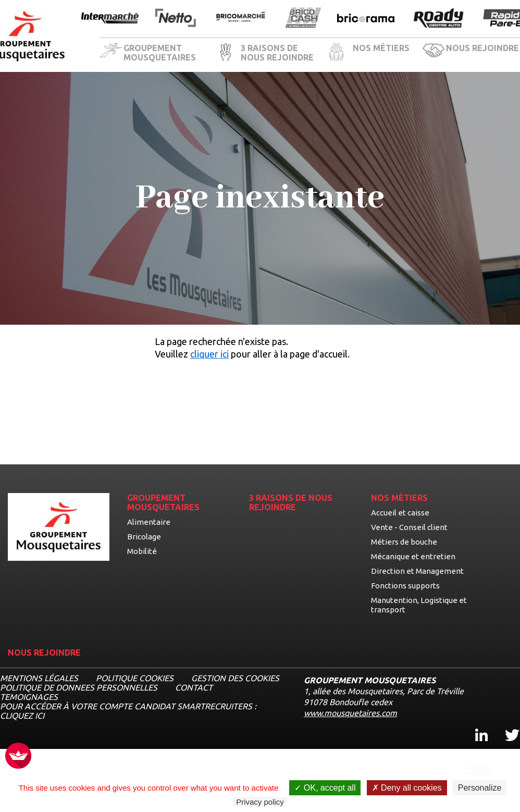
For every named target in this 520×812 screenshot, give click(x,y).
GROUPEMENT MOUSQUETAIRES (160, 53)
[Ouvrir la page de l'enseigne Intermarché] (110, 19)
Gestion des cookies (235, 678)
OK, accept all (325, 788)
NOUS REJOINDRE (482, 48)
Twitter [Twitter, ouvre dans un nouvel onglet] (505, 726)
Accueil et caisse (400, 513)
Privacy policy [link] (260, 802)
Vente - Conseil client (409, 527)
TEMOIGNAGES (29, 697)
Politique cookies (135, 678)
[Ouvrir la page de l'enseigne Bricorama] (366, 19)
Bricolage (144, 537)
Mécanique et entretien (413, 556)
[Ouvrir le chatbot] (479, 773)
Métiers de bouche (404, 542)
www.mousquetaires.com (350, 713)
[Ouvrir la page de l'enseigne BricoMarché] (241, 19)
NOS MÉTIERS (381, 48)
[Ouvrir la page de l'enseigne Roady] (439, 19)
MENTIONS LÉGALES (39, 678)
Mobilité (142, 551)
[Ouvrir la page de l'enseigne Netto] (175, 19)
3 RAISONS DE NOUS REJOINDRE (277, 53)
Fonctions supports (405, 586)
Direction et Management (417, 571)
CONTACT (194, 687)
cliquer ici (209, 354)
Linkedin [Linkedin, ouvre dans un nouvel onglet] (475, 726)
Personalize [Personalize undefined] (480, 788)
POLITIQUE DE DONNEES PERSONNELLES (79, 687)
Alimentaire (149, 522)
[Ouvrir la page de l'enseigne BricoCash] (303, 19)
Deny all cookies (407, 788)
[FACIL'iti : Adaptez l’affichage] (18, 756)
